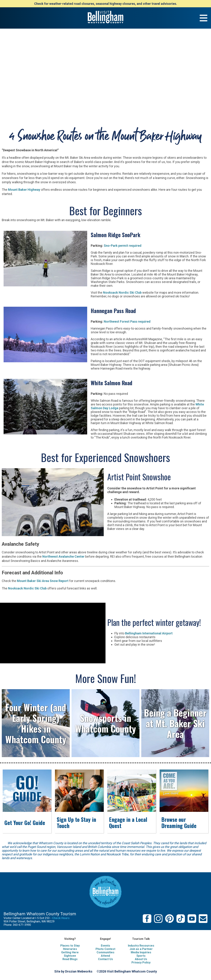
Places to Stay (70, 946)
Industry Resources (141, 946)
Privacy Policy (141, 962)
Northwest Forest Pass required (127, 321)
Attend (105, 956)
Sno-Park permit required (123, 246)
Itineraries (70, 949)
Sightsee (70, 956)
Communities (105, 952)
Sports (141, 956)
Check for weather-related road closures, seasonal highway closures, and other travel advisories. (106, 4)
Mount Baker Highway (24, 190)
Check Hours (61, 918)
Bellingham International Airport (149, 633)
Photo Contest (105, 949)
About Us (141, 959)
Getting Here (70, 952)
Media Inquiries (141, 952)
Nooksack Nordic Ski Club (122, 293)
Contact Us (105, 959)
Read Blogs (70, 959)
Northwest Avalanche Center (63, 556)
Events (105, 946)
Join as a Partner (141, 949)
